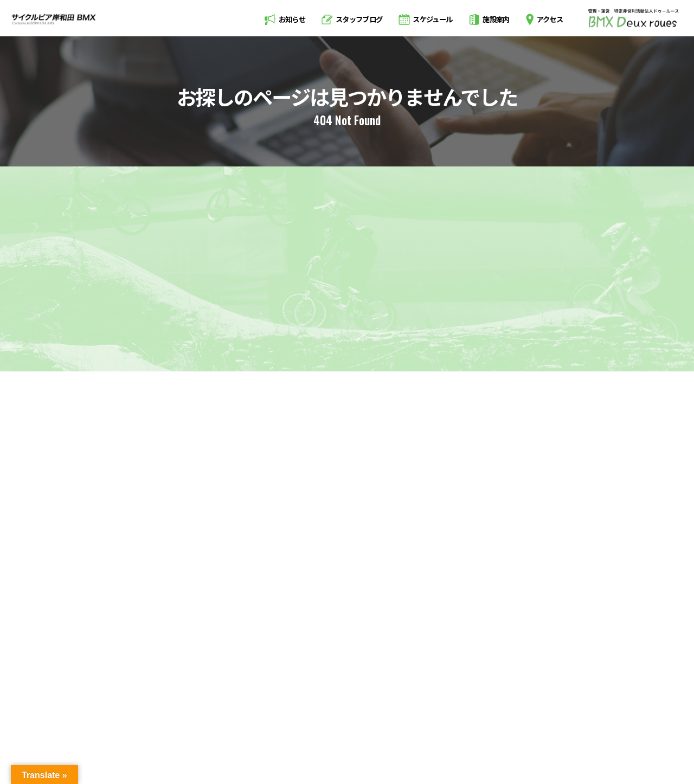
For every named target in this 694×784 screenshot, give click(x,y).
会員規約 (560, 718)
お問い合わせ (619, 718)
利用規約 (508, 718)
